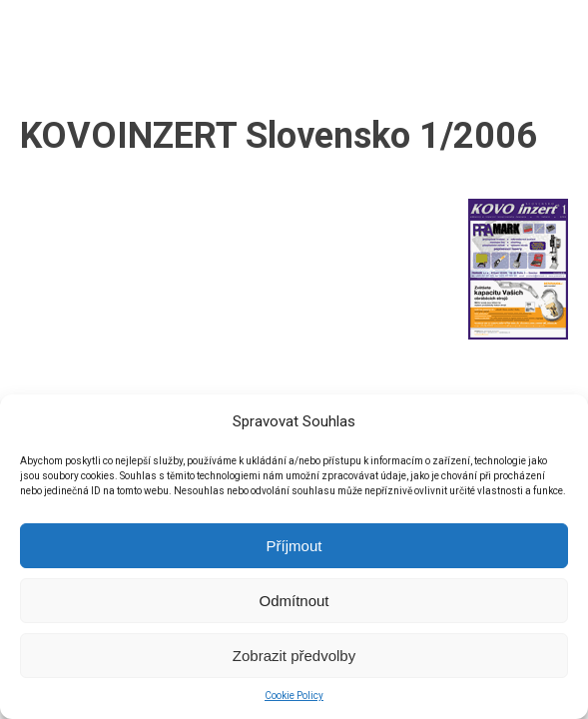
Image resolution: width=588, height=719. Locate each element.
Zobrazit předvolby (294, 656)
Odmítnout (294, 601)
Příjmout (294, 546)
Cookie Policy (294, 696)
